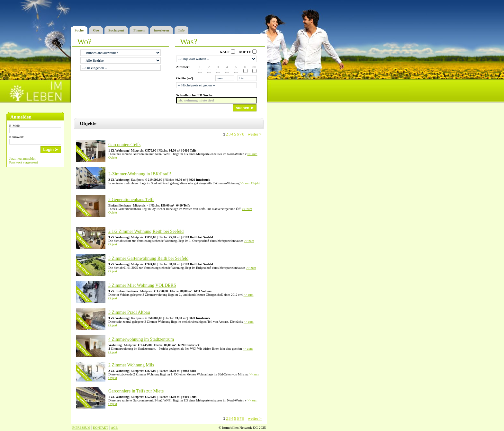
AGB (114, 428)
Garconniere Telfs (124, 145)
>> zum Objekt (250, 183)
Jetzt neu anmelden (23, 158)
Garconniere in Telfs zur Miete (136, 391)
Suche (79, 29)
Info (182, 29)
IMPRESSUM (81, 428)
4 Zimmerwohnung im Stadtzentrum (141, 339)
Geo (96, 29)
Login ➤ (51, 150)
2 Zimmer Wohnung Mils (131, 365)
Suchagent (116, 29)
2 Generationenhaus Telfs (131, 200)
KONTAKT (101, 428)
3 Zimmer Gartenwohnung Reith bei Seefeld (148, 258)
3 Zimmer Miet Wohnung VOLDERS (142, 285)
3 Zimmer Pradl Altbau (129, 312)
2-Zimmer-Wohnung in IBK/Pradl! (140, 174)
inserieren (162, 29)
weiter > (255, 134)
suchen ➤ (245, 108)
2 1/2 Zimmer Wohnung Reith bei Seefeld (146, 231)
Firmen (139, 29)
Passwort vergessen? (24, 162)
